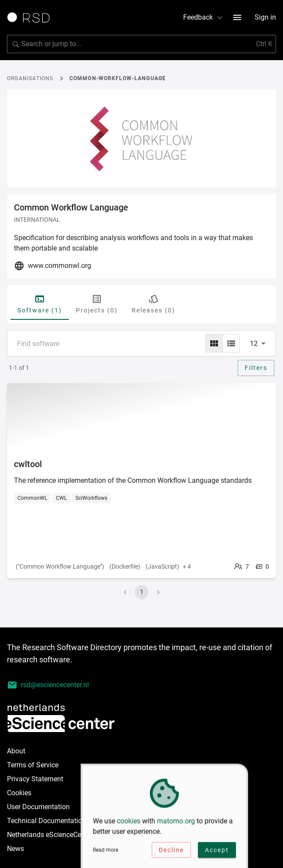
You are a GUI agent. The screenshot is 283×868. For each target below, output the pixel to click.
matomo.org (176, 824)
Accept (217, 853)
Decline (171, 853)
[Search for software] (141, 44)
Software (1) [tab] (40, 304)
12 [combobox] (254, 344)
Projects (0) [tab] (97, 304)
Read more (106, 853)
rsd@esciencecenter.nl (48, 685)
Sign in (265, 17)
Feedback (203, 17)
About (16, 751)
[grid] (214, 343)
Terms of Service (33, 765)
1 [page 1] (142, 592)
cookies (129, 824)
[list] (231, 343)
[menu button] (237, 17)
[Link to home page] (31, 17)
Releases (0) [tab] (153, 304)
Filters (256, 368)
